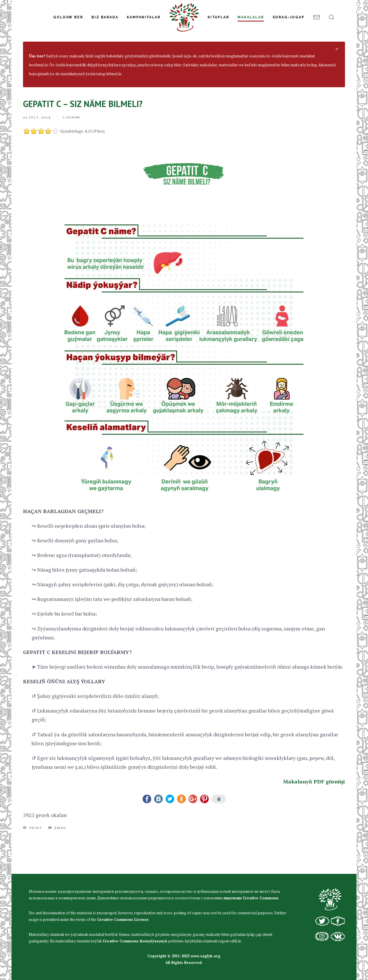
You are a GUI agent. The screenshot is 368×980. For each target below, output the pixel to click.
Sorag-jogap (289, 17)
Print (33, 862)
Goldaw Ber (68, 17)
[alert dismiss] (337, 83)
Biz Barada (105, 17)
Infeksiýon (162, 61)
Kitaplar (218, 17)
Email (58, 862)
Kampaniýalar (144, 17)
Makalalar (251, 17)
